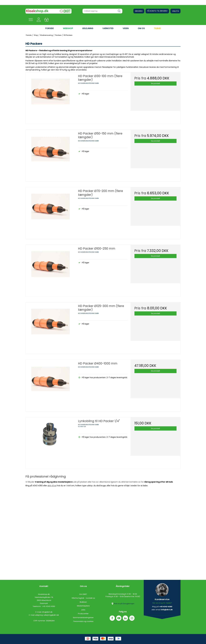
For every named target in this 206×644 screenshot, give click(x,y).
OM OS (141, 28)
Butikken (83, 602)
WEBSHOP (68, 28)
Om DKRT (83, 594)
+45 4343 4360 (49, 606)
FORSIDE (50, 28)
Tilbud (157, 28)
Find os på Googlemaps (123, 604)
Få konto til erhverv (157, 11)
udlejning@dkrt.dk (51, 615)
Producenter (83, 614)
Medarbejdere (83, 606)
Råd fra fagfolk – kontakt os (83, 598)
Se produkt (155, 83)
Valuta (175, 11)
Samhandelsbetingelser (83, 618)
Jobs (83, 610)
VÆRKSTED (108, 28)
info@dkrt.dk (47, 612)
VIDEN (126, 28)
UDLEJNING (88, 28)
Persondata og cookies (83, 621)
